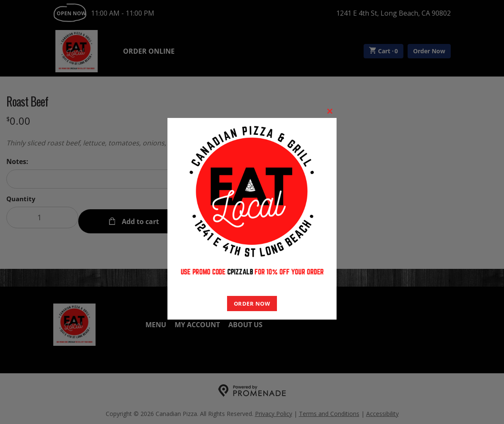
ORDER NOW (252, 304)
